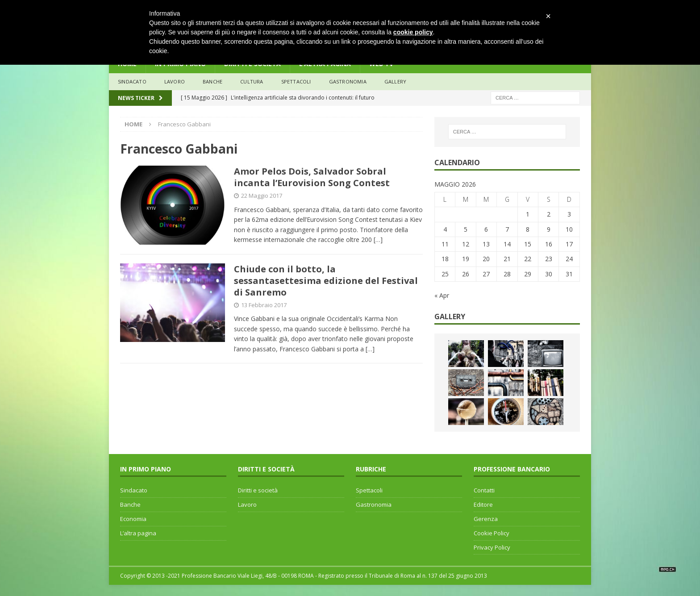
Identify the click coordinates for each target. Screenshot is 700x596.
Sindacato (134, 490)
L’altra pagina (138, 533)
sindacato (132, 81)
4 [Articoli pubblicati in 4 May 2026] (445, 229)
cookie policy (413, 32)
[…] (378, 240)
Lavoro (247, 504)
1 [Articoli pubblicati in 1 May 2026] (528, 214)
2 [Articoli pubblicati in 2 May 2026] (549, 214)
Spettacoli (296, 81)
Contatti (484, 490)
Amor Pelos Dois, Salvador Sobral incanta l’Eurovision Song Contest (314, 177)
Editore (483, 504)
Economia (133, 519)
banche (212, 81)
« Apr (442, 295)
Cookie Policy (492, 533)
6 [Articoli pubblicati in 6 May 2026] (486, 229)
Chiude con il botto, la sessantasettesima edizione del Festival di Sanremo (326, 281)
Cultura (252, 81)
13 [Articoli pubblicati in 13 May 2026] (486, 244)
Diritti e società (258, 490)
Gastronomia (348, 81)
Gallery (395, 81)
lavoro (175, 81)
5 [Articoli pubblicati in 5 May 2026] (466, 229)
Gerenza (486, 519)
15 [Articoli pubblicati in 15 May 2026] (528, 244)
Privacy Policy (492, 547)
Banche (130, 504)
